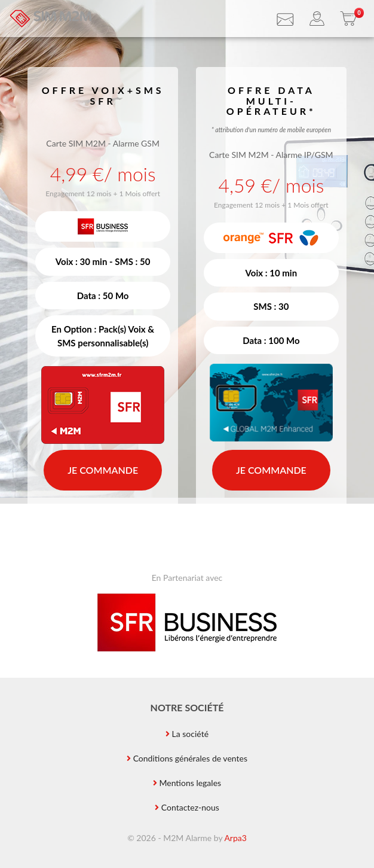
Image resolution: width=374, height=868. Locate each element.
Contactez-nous (190, 807)
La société (191, 734)
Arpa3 (235, 838)
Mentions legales (190, 783)
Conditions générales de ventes (190, 758)
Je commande (103, 470)
